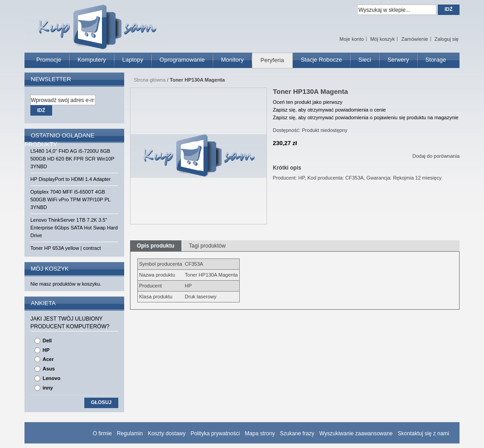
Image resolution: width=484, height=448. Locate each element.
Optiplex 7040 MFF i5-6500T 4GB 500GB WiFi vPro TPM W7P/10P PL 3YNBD (70, 200)
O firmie (102, 433)
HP (46, 350)
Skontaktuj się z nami (423, 433)
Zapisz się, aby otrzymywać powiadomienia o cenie (329, 110)
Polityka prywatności (215, 433)
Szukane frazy (297, 433)
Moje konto (352, 39)
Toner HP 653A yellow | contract (66, 248)
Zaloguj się (447, 39)
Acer (48, 359)
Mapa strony (260, 433)
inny (48, 388)
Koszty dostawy (167, 433)
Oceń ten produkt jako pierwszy (307, 102)
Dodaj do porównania (436, 156)
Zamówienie (414, 39)
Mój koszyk (382, 39)
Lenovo (51, 378)
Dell (47, 341)
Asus (49, 369)
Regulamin (130, 433)
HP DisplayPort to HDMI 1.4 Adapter (70, 179)
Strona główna (150, 80)
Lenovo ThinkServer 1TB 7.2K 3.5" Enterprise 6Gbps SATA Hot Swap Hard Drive (74, 228)
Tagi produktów (207, 246)
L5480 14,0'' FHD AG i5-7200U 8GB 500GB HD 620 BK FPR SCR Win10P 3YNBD (72, 159)
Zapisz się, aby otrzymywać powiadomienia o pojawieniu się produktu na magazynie (366, 117)
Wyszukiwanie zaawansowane (356, 433)
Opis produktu (156, 246)
